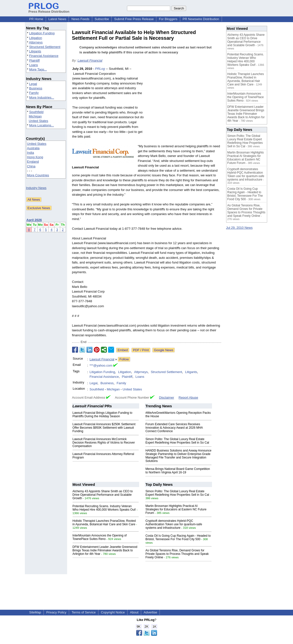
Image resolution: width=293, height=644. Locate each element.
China (31, 166)
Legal (33, 84)
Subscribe (102, 19)
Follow (124, 359)
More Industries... (42, 97)
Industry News (36, 188)
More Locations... (42, 125)
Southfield (36, 112)
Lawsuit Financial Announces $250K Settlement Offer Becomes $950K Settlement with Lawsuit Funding (104, 428)
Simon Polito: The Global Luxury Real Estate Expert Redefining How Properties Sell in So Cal (177, 441)
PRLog (100, 69)
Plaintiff (34, 60)
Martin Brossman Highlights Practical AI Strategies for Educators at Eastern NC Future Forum (176, 509)
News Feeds (80, 19)
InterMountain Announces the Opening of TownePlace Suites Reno (100, 537)
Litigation (36, 38)
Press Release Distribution (49, 10)
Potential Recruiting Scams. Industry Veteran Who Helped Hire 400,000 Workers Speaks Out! (104, 508)
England (33, 162)
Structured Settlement (45, 47)
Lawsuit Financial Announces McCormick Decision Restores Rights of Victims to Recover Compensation (104, 443)
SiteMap (35, 612)
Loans (33, 65)
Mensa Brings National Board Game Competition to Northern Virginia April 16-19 (178, 471)
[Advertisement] (184, 103)
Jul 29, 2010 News (239, 228)
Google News (164, 350)
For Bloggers (168, 19)
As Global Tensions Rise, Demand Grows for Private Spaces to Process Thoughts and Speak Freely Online (177, 554)
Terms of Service (84, 612)
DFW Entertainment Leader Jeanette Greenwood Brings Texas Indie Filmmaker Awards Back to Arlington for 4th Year (105, 550)
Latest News (57, 19)
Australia (33, 148)
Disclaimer (167, 398)
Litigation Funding (42, 33)
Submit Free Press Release (134, 19)
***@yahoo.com (101, 365)
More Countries (38, 175)
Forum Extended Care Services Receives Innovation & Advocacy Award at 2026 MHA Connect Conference (174, 428)
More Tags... (38, 69)
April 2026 (34, 220)
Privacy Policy (56, 612)
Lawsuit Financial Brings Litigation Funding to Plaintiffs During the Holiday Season (103, 415)
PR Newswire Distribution (201, 19)
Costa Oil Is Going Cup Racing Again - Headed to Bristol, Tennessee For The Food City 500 (178, 537)
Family (34, 93)
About (134, 612)
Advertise (150, 612)
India (31, 153)
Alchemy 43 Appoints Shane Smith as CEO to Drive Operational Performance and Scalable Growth (103, 495)
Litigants (35, 51)
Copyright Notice (113, 612)
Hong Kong (35, 157)
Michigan (35, 116)
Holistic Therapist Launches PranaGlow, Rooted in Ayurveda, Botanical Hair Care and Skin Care (104, 523)
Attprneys (36, 42)
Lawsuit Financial (90, 60)
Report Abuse (188, 398)
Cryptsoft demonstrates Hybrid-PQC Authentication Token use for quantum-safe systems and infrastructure (174, 524)
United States (39, 121)
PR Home (36, 19)
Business (36, 88)
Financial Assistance (44, 56)
